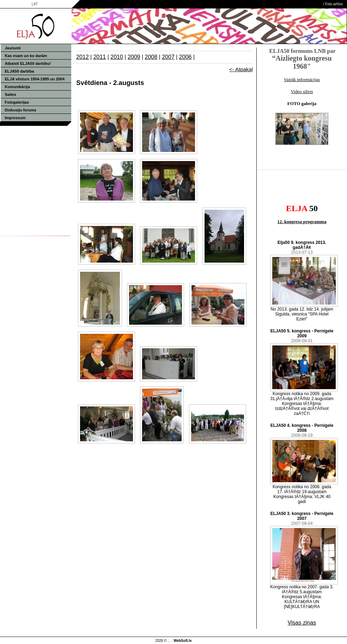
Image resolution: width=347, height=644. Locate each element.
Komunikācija (18, 87)
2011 (100, 57)
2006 (185, 57)
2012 (83, 57)
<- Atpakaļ (241, 69)
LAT (35, 4)
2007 (168, 57)
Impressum (15, 118)
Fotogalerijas (17, 102)
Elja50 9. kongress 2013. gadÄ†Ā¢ (302, 245)
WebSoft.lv (182, 641)
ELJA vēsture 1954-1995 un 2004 (35, 79)
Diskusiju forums (21, 110)
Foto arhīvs (334, 4)
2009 (134, 57)
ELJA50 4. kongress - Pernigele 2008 (302, 428)
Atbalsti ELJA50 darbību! (28, 63)
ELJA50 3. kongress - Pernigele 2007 (302, 516)
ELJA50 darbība (20, 71)
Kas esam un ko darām (26, 56)
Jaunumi (13, 48)
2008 (151, 57)
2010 (117, 57)
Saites (11, 94)
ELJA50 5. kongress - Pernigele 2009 (302, 333)
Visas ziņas (302, 623)
